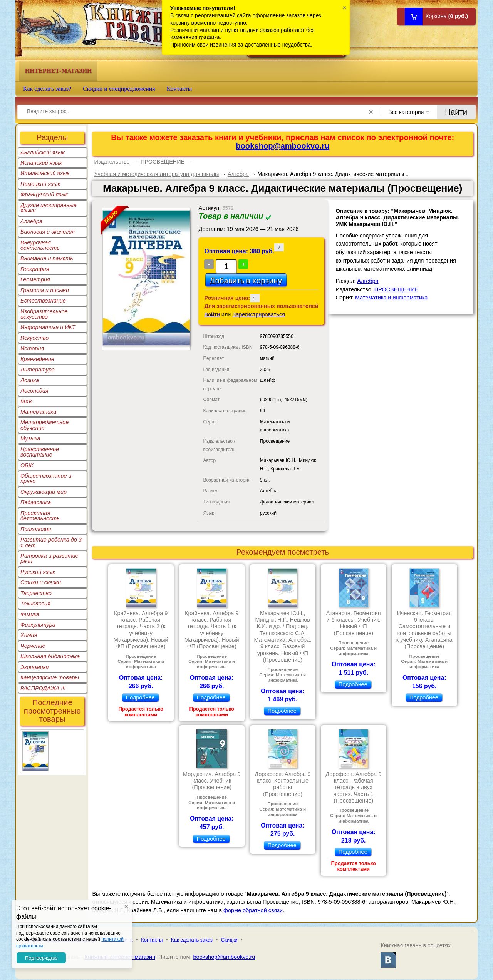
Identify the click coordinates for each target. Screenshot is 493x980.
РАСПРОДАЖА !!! (43, 688)
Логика (30, 380)
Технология (35, 604)
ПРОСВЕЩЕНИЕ (163, 162)
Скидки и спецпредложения (119, 89)
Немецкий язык (40, 184)
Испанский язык (41, 163)
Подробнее (140, 697)
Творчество (36, 593)
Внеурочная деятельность (40, 245)
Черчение (33, 646)
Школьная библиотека (50, 656)
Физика (30, 614)
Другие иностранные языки (49, 208)
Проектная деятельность (40, 516)
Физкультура (38, 625)
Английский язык (43, 152)
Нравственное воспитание (40, 452)
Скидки (229, 940)
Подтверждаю (41, 958)
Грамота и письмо (45, 290)
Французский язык (44, 194)
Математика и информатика (391, 298)
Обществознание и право (46, 478)
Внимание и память (47, 258)
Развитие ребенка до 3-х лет (52, 542)
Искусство (34, 338)
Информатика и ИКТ (48, 327)
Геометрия (35, 279)
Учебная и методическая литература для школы (156, 174)
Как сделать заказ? (47, 89)
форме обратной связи (253, 910)
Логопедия (34, 391)
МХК (26, 401)
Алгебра (31, 221)
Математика (38, 412)
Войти (212, 314)
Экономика (35, 667)
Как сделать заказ (192, 940)
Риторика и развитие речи (49, 559)
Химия (29, 635)
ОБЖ (27, 465)
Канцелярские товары (50, 677)
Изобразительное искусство (44, 314)
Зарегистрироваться (259, 314)
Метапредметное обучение (44, 425)
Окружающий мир (44, 492)
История (32, 348)
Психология (36, 529)
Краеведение (37, 359)
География (35, 269)
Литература (38, 370)
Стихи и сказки (41, 582)
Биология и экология (48, 232)
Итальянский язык (45, 173)
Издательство (112, 162)
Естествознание (43, 301)
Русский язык (38, 572)
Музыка (30, 438)
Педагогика (36, 502)
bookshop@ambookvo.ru (283, 146)
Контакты (179, 89)
